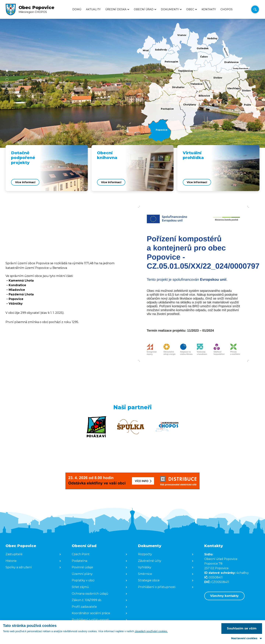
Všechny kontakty (224, 596)
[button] (7, 71)
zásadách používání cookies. (151, 631)
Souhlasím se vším (242, 628)
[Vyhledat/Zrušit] (255, 9)
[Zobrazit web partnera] (96, 427)
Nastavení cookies (244, 638)
